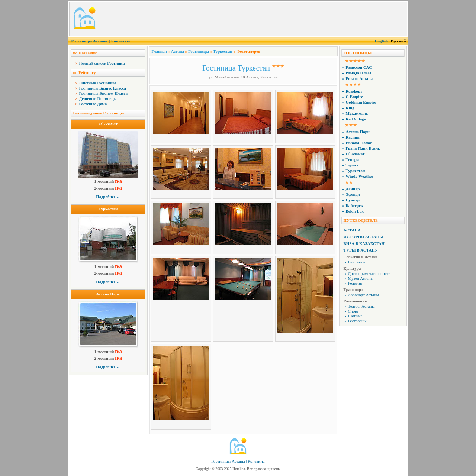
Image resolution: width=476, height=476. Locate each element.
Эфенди (353, 194)
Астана (178, 51)
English (381, 41)
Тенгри (353, 159)
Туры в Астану (361, 250)
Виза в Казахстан (364, 243)
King (350, 108)
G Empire (355, 97)
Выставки (357, 262)
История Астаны (364, 237)
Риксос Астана (359, 78)
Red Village (356, 119)
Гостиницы (98, 83)
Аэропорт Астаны (364, 295)
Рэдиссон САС (359, 67)
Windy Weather (360, 176)
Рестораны (357, 321)
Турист (352, 165)
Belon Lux (355, 211)
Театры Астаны (361, 306)
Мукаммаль (357, 113)
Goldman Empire (361, 102)
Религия (355, 283)
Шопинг (355, 316)
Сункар (353, 200)
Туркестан (108, 209)
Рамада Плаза (359, 73)
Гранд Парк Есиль (363, 148)
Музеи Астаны (361, 278)
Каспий (353, 137)
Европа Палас (359, 143)
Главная (159, 51)
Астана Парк (108, 294)
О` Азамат (108, 124)
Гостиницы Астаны (89, 41)
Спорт (353, 311)
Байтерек (355, 205)
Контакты (121, 41)
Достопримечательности (369, 273)
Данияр (353, 189)
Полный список (102, 63)
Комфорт (354, 91)
